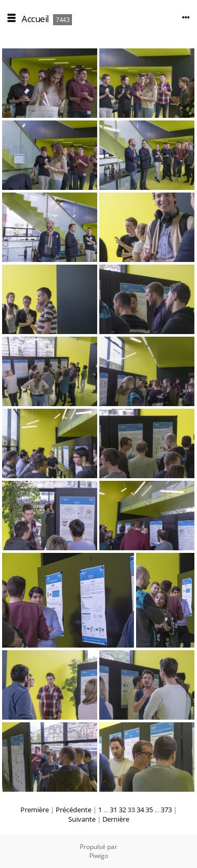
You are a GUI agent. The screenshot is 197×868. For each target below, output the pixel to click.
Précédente (74, 810)
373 (166, 810)
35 (149, 810)
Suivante (82, 819)
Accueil (35, 19)
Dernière (116, 819)
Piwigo (99, 856)
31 (113, 810)
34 (140, 810)
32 (122, 810)
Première (35, 810)
